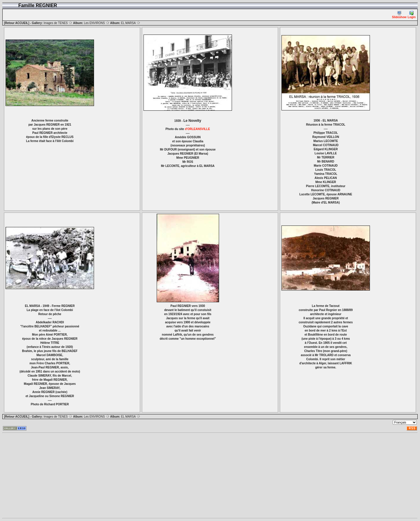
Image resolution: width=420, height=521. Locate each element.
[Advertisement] (178, 476)
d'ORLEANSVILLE (197, 129)
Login (412, 15)
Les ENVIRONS (97, 23)
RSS (412, 428)
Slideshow (399, 15)
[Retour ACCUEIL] (17, 23)
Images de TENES (58, 23)
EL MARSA (130, 23)
